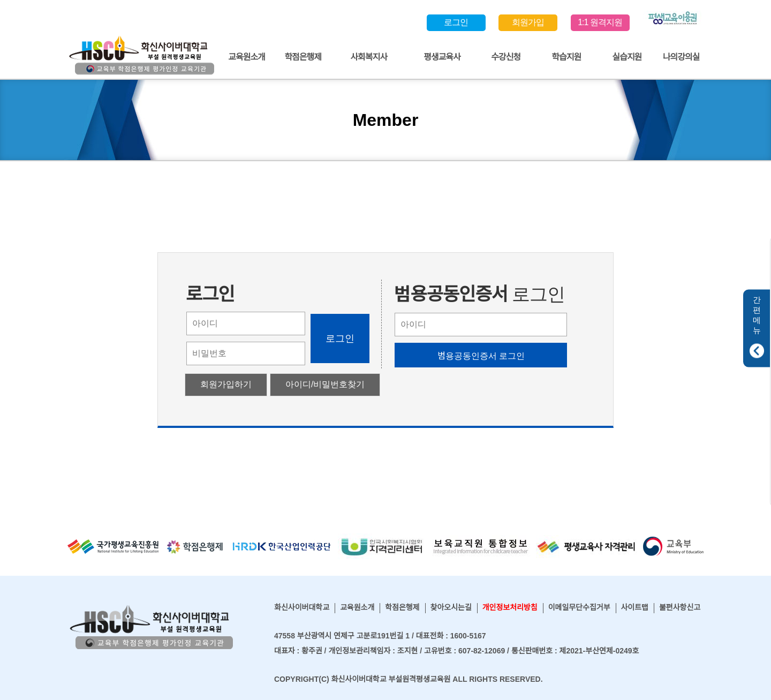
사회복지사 (369, 57)
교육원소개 (247, 57)
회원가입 (528, 22)
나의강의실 (681, 57)
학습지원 (566, 57)
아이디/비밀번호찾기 (325, 384)
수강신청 (506, 57)
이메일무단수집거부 (579, 607)
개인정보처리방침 (510, 607)
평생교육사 (442, 57)
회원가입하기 (226, 384)
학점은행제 (303, 57)
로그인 (456, 22)
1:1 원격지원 (600, 22)
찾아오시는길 (451, 607)
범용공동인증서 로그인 (481, 356)
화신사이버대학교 (302, 607)
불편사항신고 (680, 607)
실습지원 (627, 57)
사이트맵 (634, 607)
